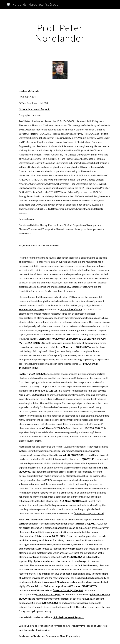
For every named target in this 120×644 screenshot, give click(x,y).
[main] (60, 33)
